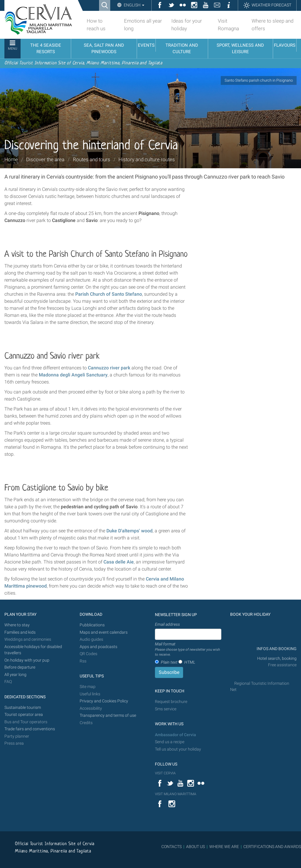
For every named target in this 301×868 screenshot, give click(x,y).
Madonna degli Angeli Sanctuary (73, 375)
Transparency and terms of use (108, 715)
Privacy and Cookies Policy (104, 701)
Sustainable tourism (23, 708)
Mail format (188, 650)
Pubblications (92, 625)
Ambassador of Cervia (175, 735)
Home (11, 159)
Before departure (20, 667)
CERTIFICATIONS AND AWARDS (272, 847)
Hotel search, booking (277, 658)
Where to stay (17, 625)
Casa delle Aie (119, 562)
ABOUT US (195, 847)
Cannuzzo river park (109, 368)
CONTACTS (172, 847)
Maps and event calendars (104, 632)
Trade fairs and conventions (30, 729)
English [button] (134, 5)
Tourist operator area (24, 715)
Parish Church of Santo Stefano (109, 294)
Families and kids (20, 632)
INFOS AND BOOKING (276, 649)
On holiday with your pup (27, 660)
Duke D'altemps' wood (129, 531)
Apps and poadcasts (98, 647)
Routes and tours (92, 159)
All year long (15, 675)
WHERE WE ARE (224, 847)
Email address (167, 624)
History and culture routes (147, 159)
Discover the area (45, 159)
